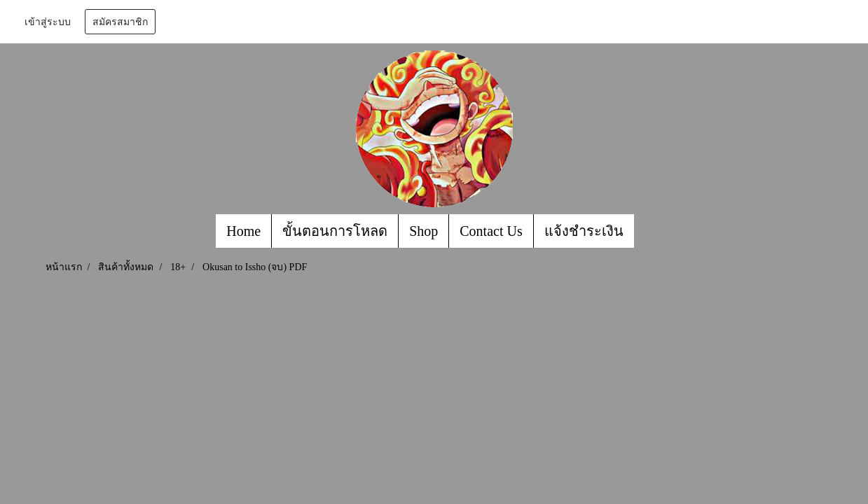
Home (243, 231)
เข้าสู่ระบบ (48, 22)
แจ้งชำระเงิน (584, 231)
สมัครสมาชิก (120, 22)
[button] (647, 231)
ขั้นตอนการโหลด (335, 231)
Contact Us (491, 231)
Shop (423, 231)
